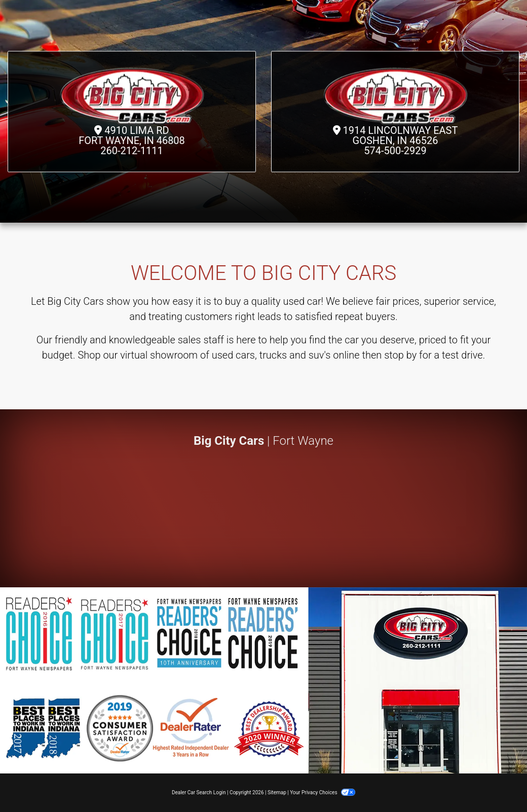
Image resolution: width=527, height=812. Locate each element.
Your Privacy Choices (323, 792)
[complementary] (497, 782)
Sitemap (277, 792)
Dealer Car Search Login (199, 792)
